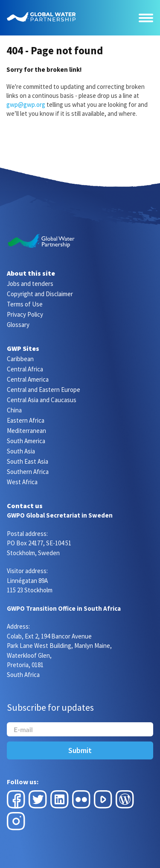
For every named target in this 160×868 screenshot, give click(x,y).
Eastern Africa (26, 420)
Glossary (18, 325)
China (14, 410)
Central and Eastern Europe (44, 390)
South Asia (21, 451)
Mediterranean (26, 431)
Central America (28, 379)
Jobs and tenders (30, 284)
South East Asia (28, 461)
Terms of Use (25, 304)
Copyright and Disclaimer (40, 294)
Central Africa (25, 369)
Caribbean (20, 359)
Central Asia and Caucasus (42, 400)
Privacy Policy (25, 314)
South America (26, 441)
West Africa (22, 482)
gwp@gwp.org (26, 104)
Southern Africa (28, 472)
